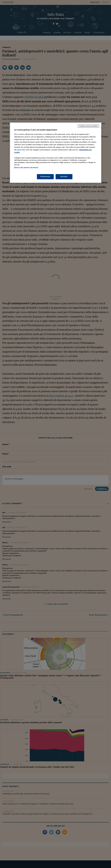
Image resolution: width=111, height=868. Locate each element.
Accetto (64, 176)
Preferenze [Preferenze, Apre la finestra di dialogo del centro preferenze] (45, 176)
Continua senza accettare (88, 126)
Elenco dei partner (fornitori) (26, 168)
